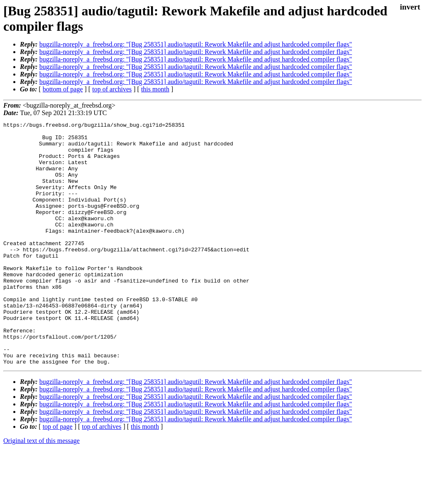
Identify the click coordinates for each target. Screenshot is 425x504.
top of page (58, 475)
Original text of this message (42, 489)
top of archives (112, 89)
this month (155, 89)
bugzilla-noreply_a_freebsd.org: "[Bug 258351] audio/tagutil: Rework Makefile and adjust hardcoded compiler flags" (196, 44)
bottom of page (63, 89)
